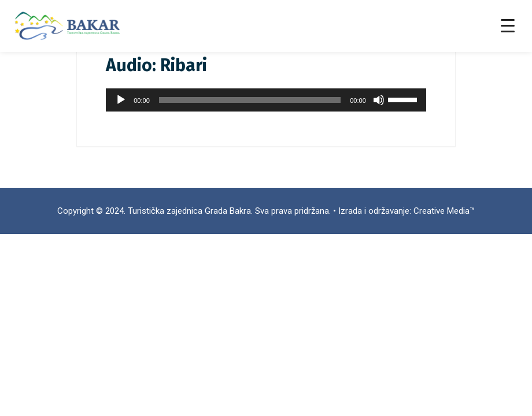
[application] (266, 100)
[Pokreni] (121, 100)
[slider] (250, 100)
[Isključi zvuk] (379, 100)
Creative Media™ (444, 211)
